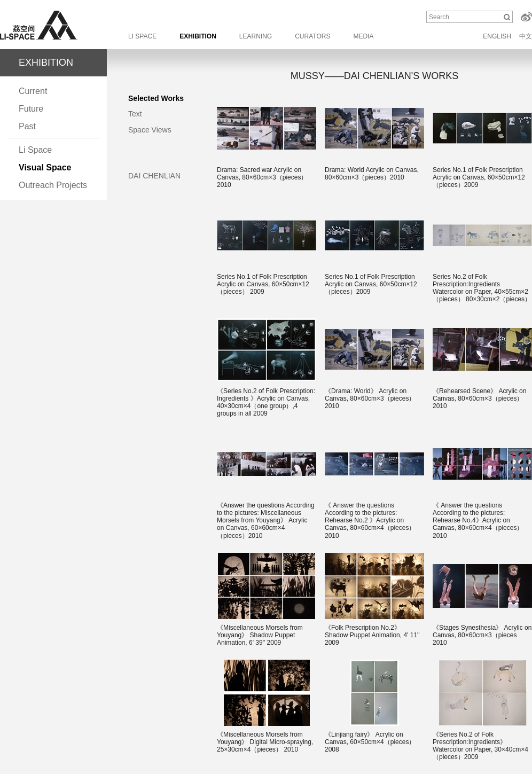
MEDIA (363, 36)
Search (439, 17)
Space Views (150, 130)
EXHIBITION (198, 36)
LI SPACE (142, 36)
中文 (526, 36)
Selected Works (156, 98)
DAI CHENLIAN (154, 176)
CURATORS (312, 36)
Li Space (35, 150)
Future (31, 109)
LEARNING (256, 36)
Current (33, 91)
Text (135, 114)
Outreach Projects (53, 185)
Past (27, 126)
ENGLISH (497, 36)
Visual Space (45, 167)
